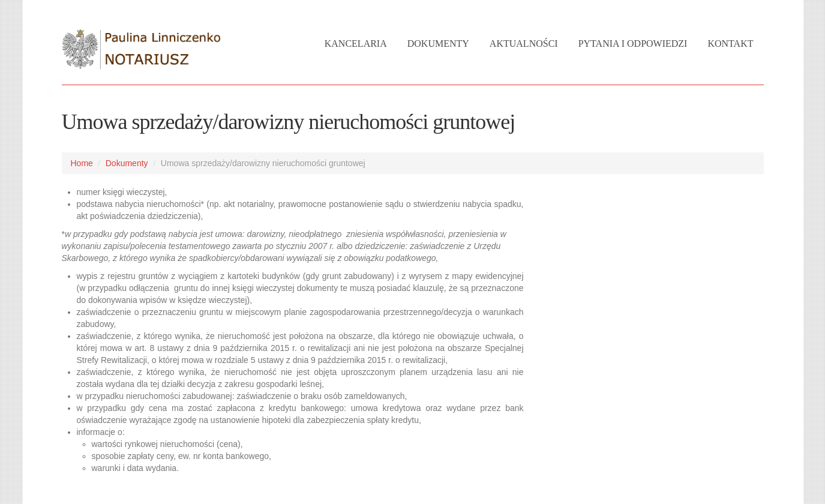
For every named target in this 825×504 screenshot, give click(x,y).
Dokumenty (438, 43)
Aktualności (524, 43)
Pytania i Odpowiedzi (633, 43)
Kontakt (730, 43)
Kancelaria (356, 43)
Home (82, 163)
